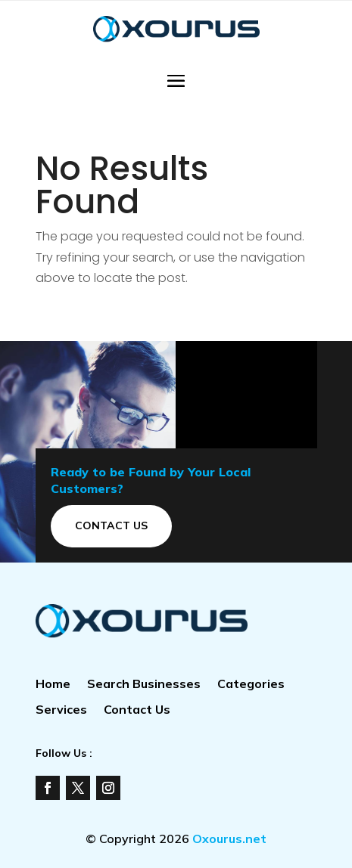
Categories (251, 685)
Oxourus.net (229, 839)
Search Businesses (144, 685)
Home (53, 685)
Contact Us (111, 525)
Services (61, 710)
